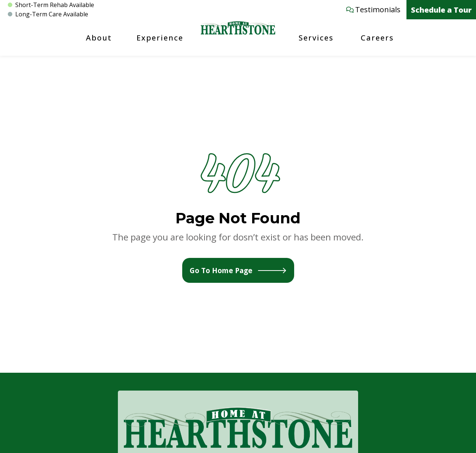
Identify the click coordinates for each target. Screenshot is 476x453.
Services (316, 38)
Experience (160, 38)
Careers (377, 38)
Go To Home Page (238, 270)
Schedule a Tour (441, 10)
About (99, 38)
